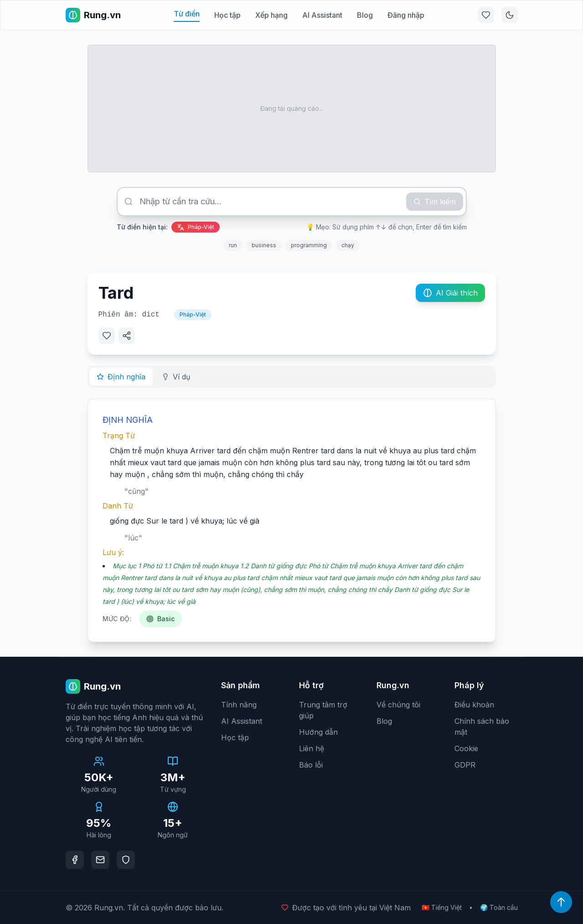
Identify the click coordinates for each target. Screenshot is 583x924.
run (233, 245)
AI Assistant (322, 15)
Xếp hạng (271, 15)
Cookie (466, 748)
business (264, 245)
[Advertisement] (292, 109)
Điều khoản (474, 705)
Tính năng (239, 705)
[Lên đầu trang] (561, 902)
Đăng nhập (406, 15)
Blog (365, 15)
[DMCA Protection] (126, 860)
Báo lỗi (311, 765)
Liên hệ (312, 748)
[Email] (100, 860)
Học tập (227, 15)
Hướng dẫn (318, 732)
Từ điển (187, 14)
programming (309, 245)
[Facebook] (75, 860)
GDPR (465, 765)
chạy (348, 245)
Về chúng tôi (398, 705)
